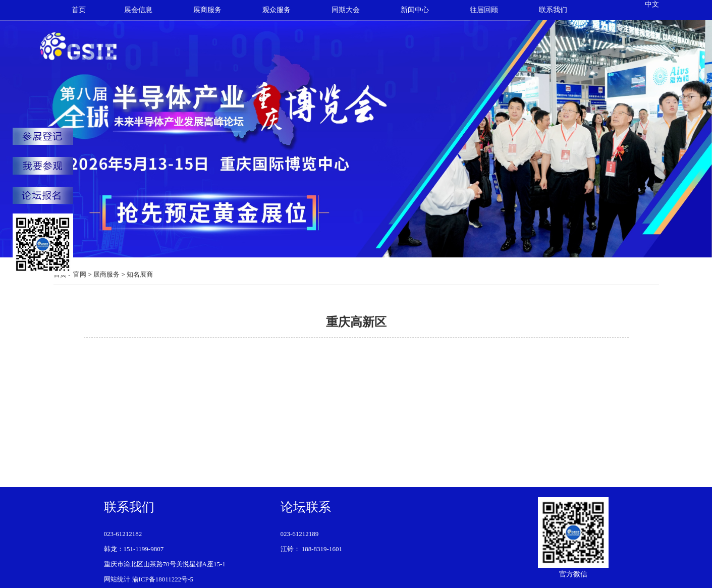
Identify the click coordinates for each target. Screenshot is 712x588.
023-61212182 (123, 534)
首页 (79, 10)
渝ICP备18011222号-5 (163, 579)
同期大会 (346, 10)
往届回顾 (484, 10)
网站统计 (117, 579)
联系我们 (553, 10)
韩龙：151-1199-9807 (134, 549)
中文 (652, 4)
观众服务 (277, 10)
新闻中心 (415, 10)
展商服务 (207, 10)
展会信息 (138, 10)
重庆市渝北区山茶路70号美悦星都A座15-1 (165, 564)
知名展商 (140, 274)
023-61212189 (300, 534)
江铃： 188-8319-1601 (311, 549)
